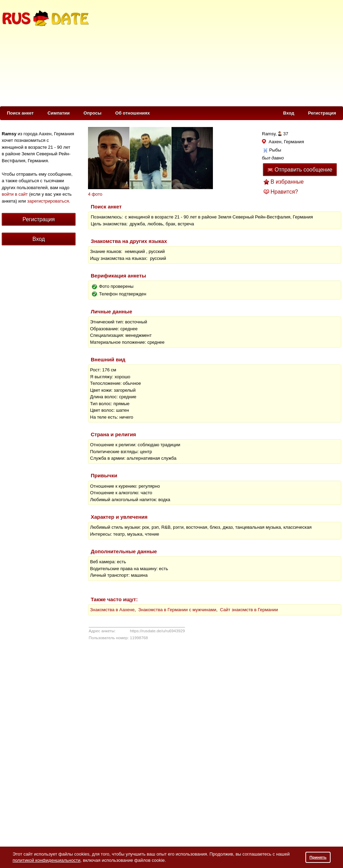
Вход (289, 113)
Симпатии (59, 113)
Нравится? (284, 192)
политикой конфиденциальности (46, 860)
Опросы (92, 113)
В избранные (287, 182)
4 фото (95, 194)
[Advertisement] (178, 52)
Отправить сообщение (300, 170)
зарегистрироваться (48, 201)
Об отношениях (133, 113)
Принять (318, 857)
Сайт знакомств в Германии (249, 610)
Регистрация (322, 113)
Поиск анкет (20, 113)
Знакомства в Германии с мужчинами (177, 610)
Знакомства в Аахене (112, 610)
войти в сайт (15, 194)
